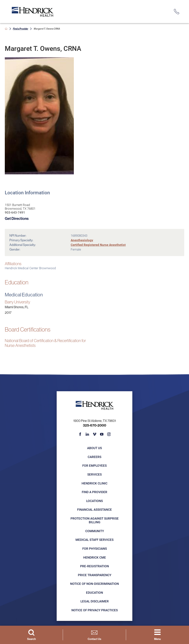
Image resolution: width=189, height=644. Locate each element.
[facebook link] (80, 434)
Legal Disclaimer (95, 601)
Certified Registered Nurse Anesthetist (98, 245)
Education (94, 593)
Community (95, 531)
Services (94, 474)
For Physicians (95, 549)
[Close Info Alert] (183, 3)
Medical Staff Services (94, 540)
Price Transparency (95, 575)
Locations (94, 501)
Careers (94, 457)
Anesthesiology (82, 240)
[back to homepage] (6, 29)
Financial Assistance (94, 509)
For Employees (94, 465)
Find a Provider (21, 29)
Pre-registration (94, 566)
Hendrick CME (95, 557)
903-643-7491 (15, 212)
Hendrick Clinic (94, 483)
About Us (94, 448)
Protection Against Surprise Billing (95, 520)
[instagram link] (109, 434)
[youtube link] (102, 434)
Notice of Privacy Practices (95, 610)
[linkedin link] (87, 434)
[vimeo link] (95, 434)
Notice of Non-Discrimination (94, 584)
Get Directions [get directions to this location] (17, 218)
